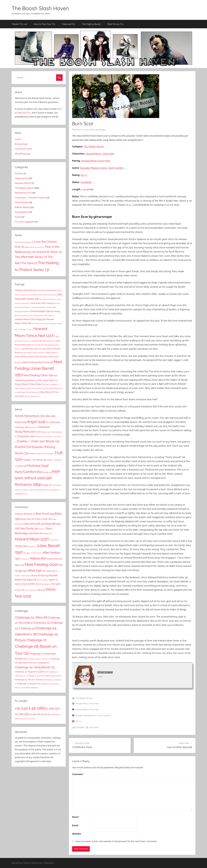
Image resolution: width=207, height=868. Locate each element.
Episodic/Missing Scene (94, 168)
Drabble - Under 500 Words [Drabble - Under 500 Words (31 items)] (38, 441)
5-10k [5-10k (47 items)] (53, 708)
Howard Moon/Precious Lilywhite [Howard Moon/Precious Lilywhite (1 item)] (44, 323)
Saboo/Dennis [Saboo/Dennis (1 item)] (21, 388)
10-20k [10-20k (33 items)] (22, 714)
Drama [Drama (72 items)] (23, 447)
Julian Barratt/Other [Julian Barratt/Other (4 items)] (31, 349)
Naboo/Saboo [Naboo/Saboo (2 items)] (52, 353)
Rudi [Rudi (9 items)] (45, 575)
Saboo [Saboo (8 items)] (31, 580)
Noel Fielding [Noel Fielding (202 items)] (41, 564)
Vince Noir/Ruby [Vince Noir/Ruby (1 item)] (34, 396)
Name (76, 817)
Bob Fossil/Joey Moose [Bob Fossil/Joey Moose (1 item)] (48, 295)
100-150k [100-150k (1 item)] (32, 719)
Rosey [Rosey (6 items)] (36, 576)
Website (77, 834)
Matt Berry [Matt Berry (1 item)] (28, 553)
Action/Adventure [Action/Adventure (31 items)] (30, 416)
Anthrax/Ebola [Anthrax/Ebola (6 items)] (23, 290)
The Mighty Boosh (91, 24)
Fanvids (19, 173)
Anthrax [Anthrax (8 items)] (20, 514)
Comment (78, 774)
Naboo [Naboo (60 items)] (38, 558)
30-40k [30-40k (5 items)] (45, 714)
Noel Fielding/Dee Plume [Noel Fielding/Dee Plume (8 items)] (38, 362)
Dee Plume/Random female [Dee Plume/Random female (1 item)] (42, 307)
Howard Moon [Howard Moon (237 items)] (32, 539)
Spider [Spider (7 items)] (53, 580)
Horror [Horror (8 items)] (22, 466)
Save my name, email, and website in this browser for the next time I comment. (116, 841)
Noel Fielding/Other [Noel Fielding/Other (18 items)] (38, 375)
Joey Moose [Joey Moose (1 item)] (54, 540)
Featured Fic (69, 24)
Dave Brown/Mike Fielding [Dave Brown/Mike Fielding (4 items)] (43, 303)
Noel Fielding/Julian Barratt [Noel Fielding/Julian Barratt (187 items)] (38, 368)
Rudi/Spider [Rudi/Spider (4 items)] (38, 384)
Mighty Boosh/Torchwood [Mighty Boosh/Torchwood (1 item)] (35, 247)
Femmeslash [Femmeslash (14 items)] (40, 311)
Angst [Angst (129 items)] (36, 422)
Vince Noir (108, 154)
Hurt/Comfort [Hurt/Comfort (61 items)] (28, 472)
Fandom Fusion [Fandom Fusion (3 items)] (36, 454)
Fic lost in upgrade (24, 222)
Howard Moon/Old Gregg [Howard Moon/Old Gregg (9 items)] (30, 319)
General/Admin (23, 183)
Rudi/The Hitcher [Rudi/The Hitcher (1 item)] (52, 384)
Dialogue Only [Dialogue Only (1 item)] (41, 437)
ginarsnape (101, 130)
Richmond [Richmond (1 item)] (26, 576)
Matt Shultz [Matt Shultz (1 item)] (38, 553)
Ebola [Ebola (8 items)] (38, 533)
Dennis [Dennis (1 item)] (42, 529)
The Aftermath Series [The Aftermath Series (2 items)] (31, 257)
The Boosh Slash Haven (40, 8)
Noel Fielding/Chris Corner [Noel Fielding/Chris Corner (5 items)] (28, 357)
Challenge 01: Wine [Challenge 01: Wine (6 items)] (31, 618)
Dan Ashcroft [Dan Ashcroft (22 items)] (35, 524)
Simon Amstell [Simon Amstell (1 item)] (43, 580)
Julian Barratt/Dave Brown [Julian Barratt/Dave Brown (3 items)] (43, 341)
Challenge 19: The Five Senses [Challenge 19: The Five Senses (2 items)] (30, 680)
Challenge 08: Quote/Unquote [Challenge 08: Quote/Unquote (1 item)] (38, 659)
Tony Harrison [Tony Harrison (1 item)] (31, 590)
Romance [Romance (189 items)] (28, 484)
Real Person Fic (115, 24)
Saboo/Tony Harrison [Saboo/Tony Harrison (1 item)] (35, 388)
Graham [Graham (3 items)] (47, 534)
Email (76, 825)
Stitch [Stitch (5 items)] (19, 584)
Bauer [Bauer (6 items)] (31, 514)
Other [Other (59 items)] (34, 570)
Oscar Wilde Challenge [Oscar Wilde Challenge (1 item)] (30, 688)
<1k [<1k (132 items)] (21, 708)
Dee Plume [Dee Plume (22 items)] (29, 528)
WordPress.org (23, 154)
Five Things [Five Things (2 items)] (49, 454)
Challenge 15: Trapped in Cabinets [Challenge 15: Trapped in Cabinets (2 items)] (31, 672)
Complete (86, 182)
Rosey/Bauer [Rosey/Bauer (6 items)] (23, 384)
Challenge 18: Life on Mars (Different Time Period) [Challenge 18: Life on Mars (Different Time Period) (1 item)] (45, 676)
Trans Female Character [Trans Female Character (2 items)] (39, 490)
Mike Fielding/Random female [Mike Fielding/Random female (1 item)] (34, 353)
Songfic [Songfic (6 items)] (47, 485)
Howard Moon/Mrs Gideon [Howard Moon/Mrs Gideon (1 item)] (44, 316)
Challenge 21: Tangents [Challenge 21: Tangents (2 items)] (29, 684)
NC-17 (84, 175)
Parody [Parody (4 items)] (47, 472)
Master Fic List (19, 24)
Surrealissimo (22, 212)
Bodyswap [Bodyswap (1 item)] (33, 427)
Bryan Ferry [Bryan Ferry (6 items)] (27, 519)
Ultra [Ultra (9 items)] (41, 590)
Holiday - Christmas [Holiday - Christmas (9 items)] (34, 460)
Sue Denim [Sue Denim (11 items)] (31, 584)
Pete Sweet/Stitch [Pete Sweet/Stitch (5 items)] (48, 380)
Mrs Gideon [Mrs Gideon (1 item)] (25, 559)
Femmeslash (21, 202)
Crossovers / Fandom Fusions (30, 198)
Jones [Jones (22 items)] (21, 546)
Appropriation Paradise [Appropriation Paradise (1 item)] (23, 242)
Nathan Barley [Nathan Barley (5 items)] (55, 559)
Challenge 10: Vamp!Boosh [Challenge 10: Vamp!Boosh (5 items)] (35, 667)
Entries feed (21, 144)
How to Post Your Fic (44, 24)
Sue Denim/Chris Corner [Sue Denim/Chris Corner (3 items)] (28, 392)
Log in (18, 139)
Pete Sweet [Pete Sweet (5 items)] (48, 571)
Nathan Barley (22, 207)
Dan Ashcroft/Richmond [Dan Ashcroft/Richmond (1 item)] (48, 299)
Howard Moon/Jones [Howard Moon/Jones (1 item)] (26, 316)
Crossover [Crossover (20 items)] (26, 436)
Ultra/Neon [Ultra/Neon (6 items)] (47, 392)
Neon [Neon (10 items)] (20, 565)
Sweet (18, 217)
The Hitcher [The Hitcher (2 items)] (45, 584)
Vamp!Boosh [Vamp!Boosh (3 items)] (21, 494)
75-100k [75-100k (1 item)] (23, 719)
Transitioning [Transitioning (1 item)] (55, 490)
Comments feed (23, 149)
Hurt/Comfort (116, 168)
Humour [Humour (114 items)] (38, 465)
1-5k (84, 189)
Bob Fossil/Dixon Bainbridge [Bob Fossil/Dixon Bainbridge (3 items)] (45, 290)
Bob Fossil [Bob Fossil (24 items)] (45, 514)
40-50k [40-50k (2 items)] (54, 714)
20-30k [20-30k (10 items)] (35, 714)
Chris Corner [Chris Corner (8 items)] (43, 519)
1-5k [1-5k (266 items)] (37, 708)
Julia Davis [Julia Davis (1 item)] (32, 546)
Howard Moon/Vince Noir (96, 161)
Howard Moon (93, 154)
